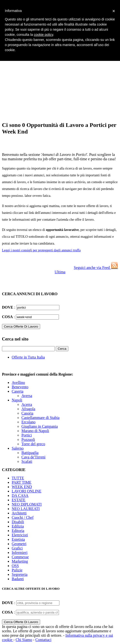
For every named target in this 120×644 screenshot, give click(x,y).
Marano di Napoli (35, 431)
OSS (15, 566)
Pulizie (17, 570)
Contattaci (43, 640)
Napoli (17, 400)
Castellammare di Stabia (40, 418)
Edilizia (18, 526)
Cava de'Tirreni (33, 457)
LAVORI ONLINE (27, 491)
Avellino (18, 383)
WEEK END (22, 487)
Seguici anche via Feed (96, 268)
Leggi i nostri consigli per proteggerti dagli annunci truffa (41, 250)
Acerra (27, 404)
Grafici (17, 548)
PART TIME (22, 482)
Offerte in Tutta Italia (28, 357)
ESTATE (19, 500)
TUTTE (18, 478)
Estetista (18, 539)
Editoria (18, 531)
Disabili (18, 522)
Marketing (20, 561)
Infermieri (20, 553)
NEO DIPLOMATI (27, 504)
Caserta (18, 391)
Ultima (60, 272)
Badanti (18, 579)
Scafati (27, 461)
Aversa (27, 396)
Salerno (18, 448)
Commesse (20, 557)
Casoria (27, 413)
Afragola (28, 409)
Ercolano (28, 422)
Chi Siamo (24, 640)
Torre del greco (33, 444)
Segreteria (20, 574)
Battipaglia (30, 453)
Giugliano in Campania (40, 426)
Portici (27, 435)
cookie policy (43, 35)
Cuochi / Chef (23, 517)
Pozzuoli (28, 440)
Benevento (20, 387)
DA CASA (20, 496)
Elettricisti (20, 535)
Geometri (19, 544)
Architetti (19, 513)
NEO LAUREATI (26, 509)
